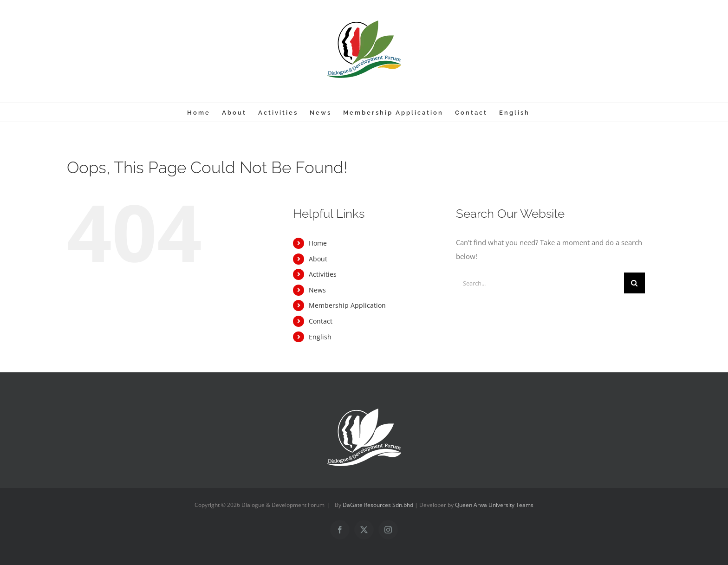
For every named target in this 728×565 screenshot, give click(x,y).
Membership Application (347, 305)
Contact (321, 321)
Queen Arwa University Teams (494, 505)
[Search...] (540, 283)
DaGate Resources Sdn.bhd (379, 505)
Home (318, 243)
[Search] (634, 283)
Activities (323, 274)
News (317, 290)
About (318, 259)
